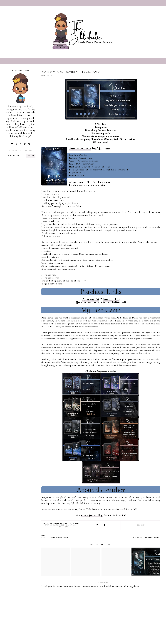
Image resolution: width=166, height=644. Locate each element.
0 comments (140, 525)
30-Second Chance (51, 523)
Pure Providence (80, 148)
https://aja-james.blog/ (92, 515)
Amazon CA (91, 299)
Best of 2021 (74, 523)
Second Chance (61, 527)
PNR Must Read (71, 525)
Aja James (64, 523)
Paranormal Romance (54, 525)
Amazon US (111, 299)
